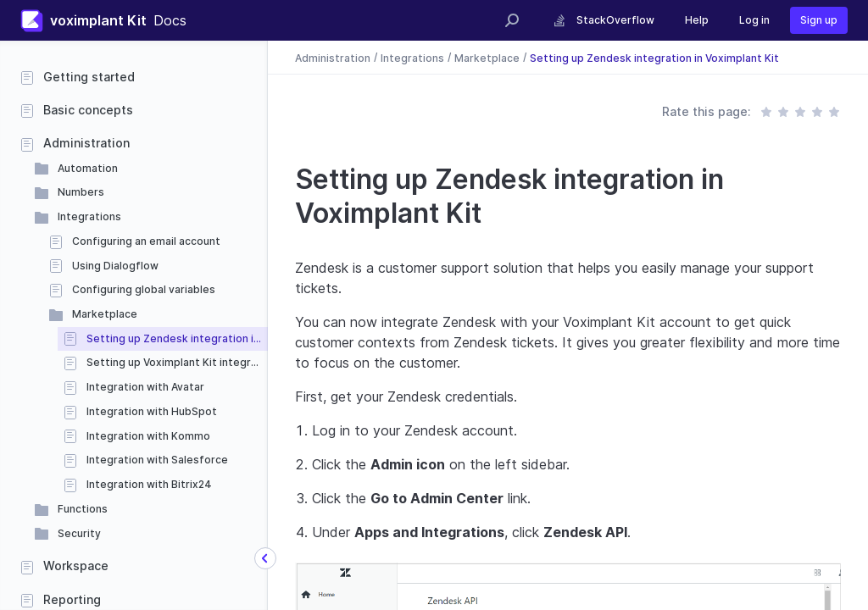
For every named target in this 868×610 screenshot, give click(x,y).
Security (79, 533)
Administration (86, 143)
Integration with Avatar (145, 387)
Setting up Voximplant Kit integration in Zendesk (177, 362)
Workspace (76, 566)
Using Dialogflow (115, 266)
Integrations (89, 216)
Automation (88, 168)
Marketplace (105, 314)
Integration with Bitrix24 (149, 484)
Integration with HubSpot (152, 411)
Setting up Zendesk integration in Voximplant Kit (177, 338)
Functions (83, 509)
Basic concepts (88, 110)
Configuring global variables (144, 289)
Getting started (89, 77)
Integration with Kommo (148, 436)
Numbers (81, 192)
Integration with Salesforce (157, 460)
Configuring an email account (146, 241)
